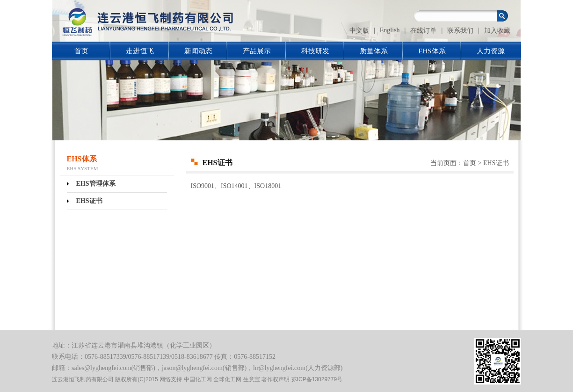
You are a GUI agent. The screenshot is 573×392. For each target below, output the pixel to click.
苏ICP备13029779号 (317, 379)
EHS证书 (89, 201)
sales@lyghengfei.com (102, 368)
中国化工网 (198, 379)
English (390, 30)
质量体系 (374, 51)
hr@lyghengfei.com (279, 368)
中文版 (359, 31)
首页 (81, 51)
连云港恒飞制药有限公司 (83, 379)
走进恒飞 (140, 51)
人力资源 (491, 51)
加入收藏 (497, 31)
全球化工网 (227, 379)
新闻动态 (198, 51)
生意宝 (252, 379)
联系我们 (460, 31)
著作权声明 (276, 379)
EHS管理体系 (96, 184)
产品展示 (257, 51)
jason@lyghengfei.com (192, 368)
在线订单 (423, 31)
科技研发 (315, 51)
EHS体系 (432, 51)
